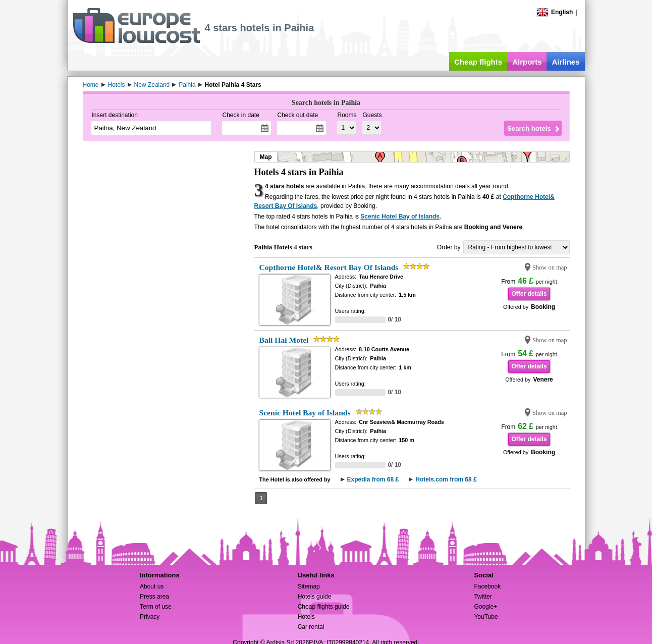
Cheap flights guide (324, 607)
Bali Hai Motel (284, 340)
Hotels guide (315, 597)
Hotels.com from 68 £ (446, 479)
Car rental (311, 627)
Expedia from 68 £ (373, 479)
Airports (527, 62)
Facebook (487, 586)
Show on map (550, 267)
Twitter (483, 597)
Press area (154, 597)
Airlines (565, 62)
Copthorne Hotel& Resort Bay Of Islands (329, 267)
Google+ (485, 607)
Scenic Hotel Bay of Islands (400, 217)
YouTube (486, 617)
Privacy (150, 617)
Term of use (156, 607)
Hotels (306, 617)
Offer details (529, 294)
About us (152, 586)
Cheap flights (478, 62)
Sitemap (309, 586)
